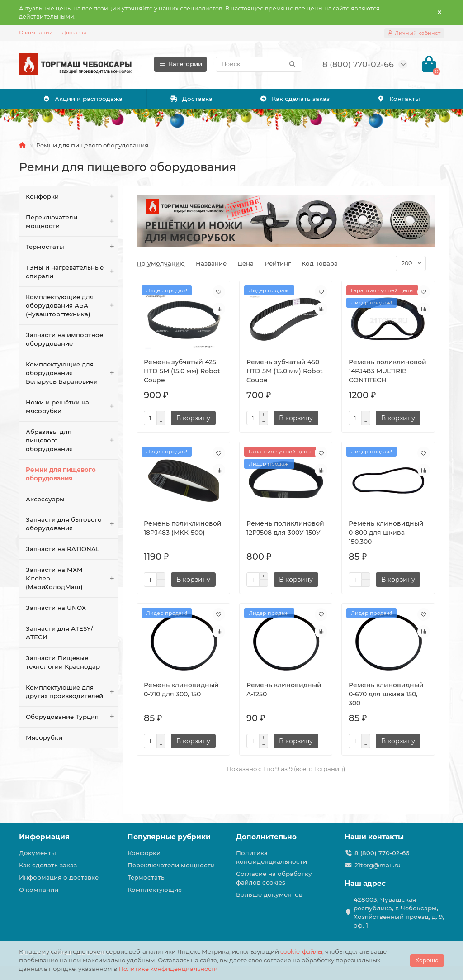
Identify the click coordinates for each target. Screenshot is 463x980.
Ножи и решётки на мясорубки (72, 407)
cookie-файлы (301, 951)
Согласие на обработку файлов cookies (274, 878)
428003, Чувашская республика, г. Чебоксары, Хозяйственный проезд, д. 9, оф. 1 (399, 912)
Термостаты (72, 247)
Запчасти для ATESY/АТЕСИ (59, 633)
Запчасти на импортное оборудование (64, 339)
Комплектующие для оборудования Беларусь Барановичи (72, 373)
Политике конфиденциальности (168, 969)
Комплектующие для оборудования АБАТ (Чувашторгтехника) (72, 306)
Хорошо (427, 960)
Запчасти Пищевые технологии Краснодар (63, 662)
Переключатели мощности (72, 222)
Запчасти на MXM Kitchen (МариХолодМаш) (72, 578)
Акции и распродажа (83, 99)
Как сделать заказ (295, 99)
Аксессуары (45, 499)
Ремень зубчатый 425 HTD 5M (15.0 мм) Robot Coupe (182, 371)
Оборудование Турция (72, 717)
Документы (38, 853)
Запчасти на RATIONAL (63, 549)
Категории (180, 64)
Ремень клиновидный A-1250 (284, 690)
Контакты (399, 99)
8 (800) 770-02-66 (382, 853)
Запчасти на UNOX (56, 608)
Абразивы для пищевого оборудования (72, 440)
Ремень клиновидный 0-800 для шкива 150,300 (386, 533)
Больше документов (269, 894)
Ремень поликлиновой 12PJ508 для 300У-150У (285, 528)
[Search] (259, 64)
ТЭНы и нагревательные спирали (72, 272)
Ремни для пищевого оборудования (61, 474)
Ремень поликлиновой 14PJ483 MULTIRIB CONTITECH (387, 371)
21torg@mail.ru (378, 865)
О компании (36, 33)
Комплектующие (155, 890)
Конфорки (72, 197)
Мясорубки (44, 737)
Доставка (74, 33)
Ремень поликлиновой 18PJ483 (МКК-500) (183, 528)
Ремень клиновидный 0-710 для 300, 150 (181, 690)
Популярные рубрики (169, 837)
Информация (44, 837)
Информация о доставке (59, 877)
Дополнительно (266, 837)
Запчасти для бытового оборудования (72, 524)
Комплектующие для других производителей (72, 692)
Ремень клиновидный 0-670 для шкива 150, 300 (386, 694)
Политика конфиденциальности (272, 857)
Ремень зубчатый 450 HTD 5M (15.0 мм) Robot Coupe (285, 371)
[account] (414, 33)
